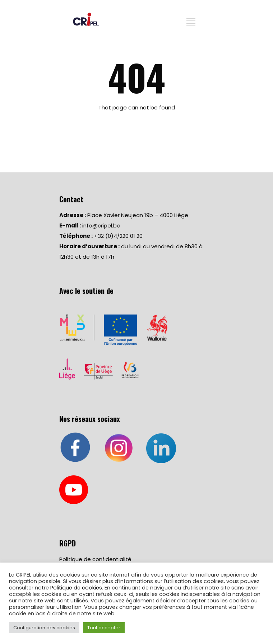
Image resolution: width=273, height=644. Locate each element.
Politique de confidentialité (95, 559)
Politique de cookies (76, 588)
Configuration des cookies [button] (44, 628)
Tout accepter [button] (104, 628)
